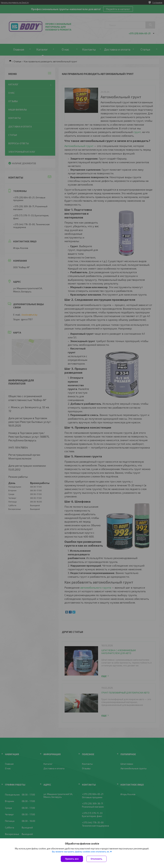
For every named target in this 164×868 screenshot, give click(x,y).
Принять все (72, 859)
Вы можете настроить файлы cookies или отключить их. (81, 852)
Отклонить (96, 859)
